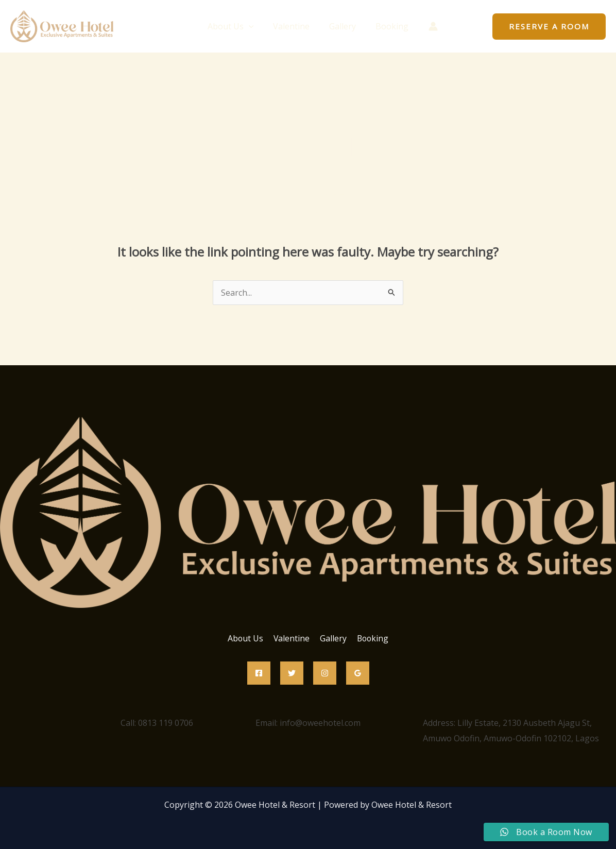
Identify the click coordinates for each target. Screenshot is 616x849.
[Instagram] (325, 673)
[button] (253, 26)
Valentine (293, 26)
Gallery (341, 26)
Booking (387, 26)
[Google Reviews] (358, 673)
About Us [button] (235, 26)
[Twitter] (292, 673)
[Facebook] (259, 673)
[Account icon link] (427, 26)
